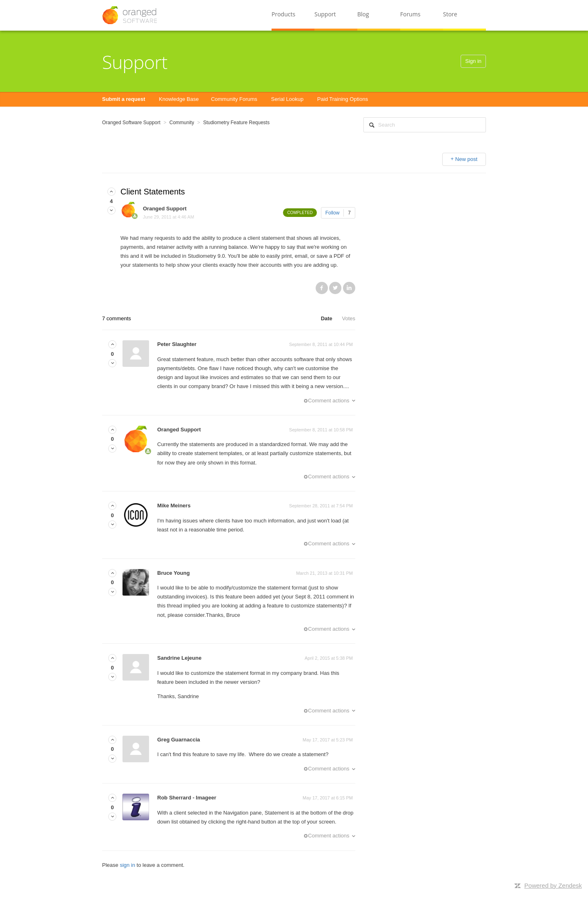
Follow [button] (333, 213)
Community (182, 123)
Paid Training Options (343, 99)
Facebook (322, 288)
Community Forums (234, 99)
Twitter (335, 288)
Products (283, 14)
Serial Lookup (287, 99)
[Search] (425, 125)
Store (450, 14)
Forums (410, 14)
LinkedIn (349, 288)
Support (325, 14)
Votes (349, 318)
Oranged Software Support (131, 123)
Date (327, 318)
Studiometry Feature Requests (236, 123)
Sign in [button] (473, 61)
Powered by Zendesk (553, 885)
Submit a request (124, 99)
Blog (363, 14)
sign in (127, 865)
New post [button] (466, 159)
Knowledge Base (179, 99)
